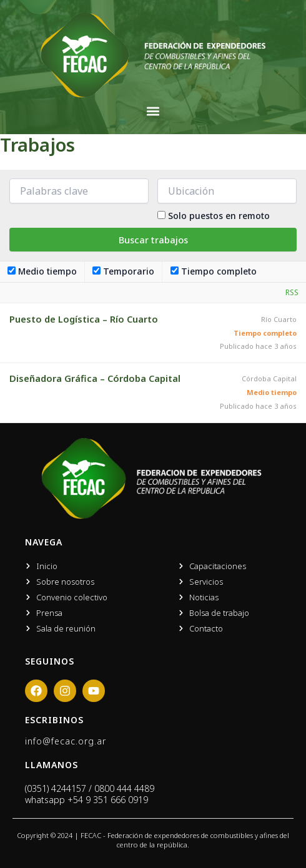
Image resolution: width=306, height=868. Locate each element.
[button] (153, 111)
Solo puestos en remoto (219, 216)
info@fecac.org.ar (66, 741)
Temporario (123, 271)
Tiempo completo (214, 271)
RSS (292, 292)
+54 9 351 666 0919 (108, 800)
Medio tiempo (42, 271)
